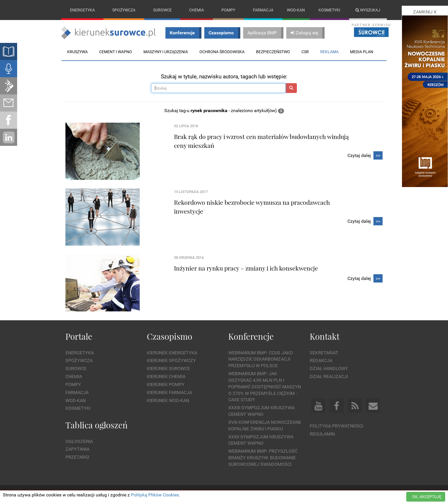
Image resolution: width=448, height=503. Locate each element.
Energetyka (82, 10)
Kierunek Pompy (166, 384)
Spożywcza (124, 10)
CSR (305, 52)
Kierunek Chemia (166, 376)
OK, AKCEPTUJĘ (427, 497)
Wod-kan (296, 10)
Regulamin (322, 434)
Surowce (162, 10)
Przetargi (77, 457)
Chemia (197, 10)
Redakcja (321, 361)
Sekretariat (324, 353)
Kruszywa (77, 52)
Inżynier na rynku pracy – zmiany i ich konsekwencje (246, 268)
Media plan (362, 52)
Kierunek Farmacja (169, 392)
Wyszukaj (368, 10)
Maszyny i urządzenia (166, 52)
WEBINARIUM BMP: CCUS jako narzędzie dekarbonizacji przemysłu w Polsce (261, 359)
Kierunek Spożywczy (171, 361)
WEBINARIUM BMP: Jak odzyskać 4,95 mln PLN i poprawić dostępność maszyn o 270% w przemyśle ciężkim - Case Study (265, 387)
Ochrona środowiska (222, 52)
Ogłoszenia (79, 441)
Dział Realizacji (329, 376)
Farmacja (263, 10)
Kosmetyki (329, 10)
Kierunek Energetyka (172, 353)
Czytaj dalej (365, 156)
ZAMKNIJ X (425, 12)
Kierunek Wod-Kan (168, 400)
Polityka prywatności (336, 426)
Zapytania (77, 449)
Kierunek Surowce (168, 368)
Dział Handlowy (329, 368)
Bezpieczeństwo (273, 52)
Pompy (228, 10)
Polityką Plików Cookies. (155, 495)
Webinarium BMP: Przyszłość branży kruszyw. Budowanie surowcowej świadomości (263, 458)
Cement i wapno (116, 52)
